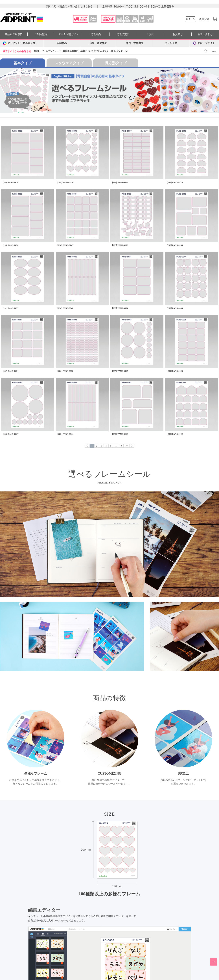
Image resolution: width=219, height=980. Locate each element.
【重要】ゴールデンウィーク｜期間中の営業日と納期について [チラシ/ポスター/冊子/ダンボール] (80, 51)
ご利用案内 (41, 34)
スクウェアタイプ (69, 63)
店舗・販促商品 (98, 43)
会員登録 (204, 19)
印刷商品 (62, 43)
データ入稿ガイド (68, 34)
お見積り (178, 34)
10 (126, 446)
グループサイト (204, 43)
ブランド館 (171, 43)
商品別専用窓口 (14, 34)
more (214, 51)
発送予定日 (123, 34)
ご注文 (150, 34)
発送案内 (96, 34)
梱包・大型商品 (135, 43)
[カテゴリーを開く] (22, 43)
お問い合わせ (205, 34)
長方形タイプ (116, 63)
